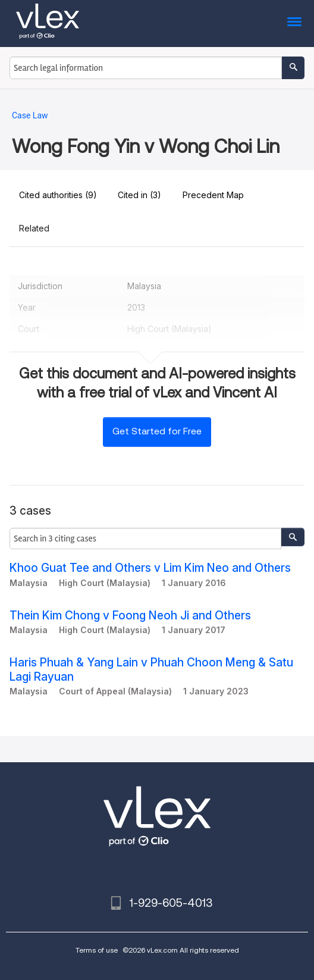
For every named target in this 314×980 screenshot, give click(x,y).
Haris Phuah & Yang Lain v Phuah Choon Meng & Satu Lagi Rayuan (151, 669)
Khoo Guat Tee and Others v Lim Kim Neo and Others (150, 568)
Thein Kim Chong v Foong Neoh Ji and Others (130, 616)
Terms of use (97, 950)
